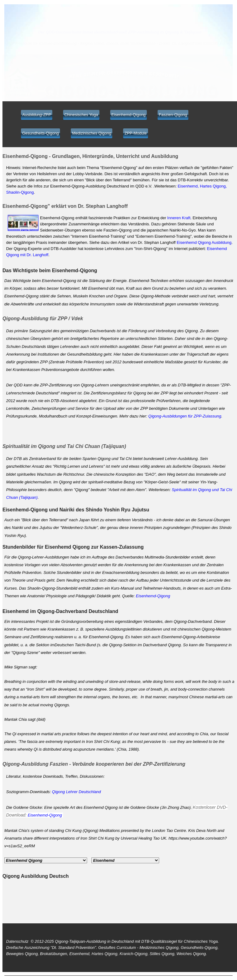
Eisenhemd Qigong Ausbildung (204, 242)
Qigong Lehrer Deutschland (76, 792)
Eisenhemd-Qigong (129, 115)
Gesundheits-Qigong (40, 133)
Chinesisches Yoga (81, 115)
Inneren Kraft (179, 218)
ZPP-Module (135, 133)
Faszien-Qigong (173, 115)
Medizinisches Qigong (92, 133)
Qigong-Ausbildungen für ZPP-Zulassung (185, 416)
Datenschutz (17, 941)
